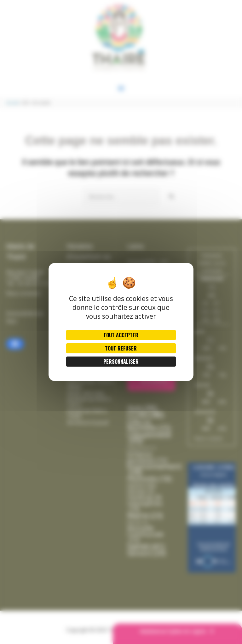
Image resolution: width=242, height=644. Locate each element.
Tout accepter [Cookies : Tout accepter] (121, 335)
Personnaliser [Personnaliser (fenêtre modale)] (121, 362)
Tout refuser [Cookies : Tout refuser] (121, 348)
